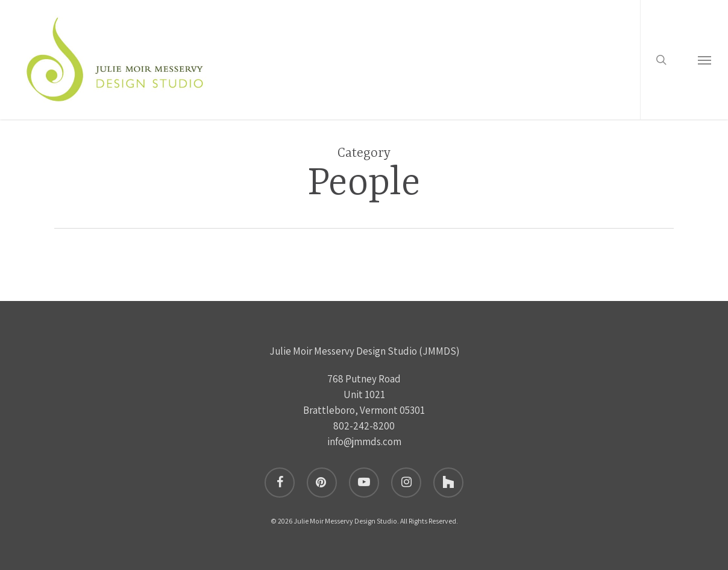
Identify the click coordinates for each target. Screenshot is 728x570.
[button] (704, 62)
